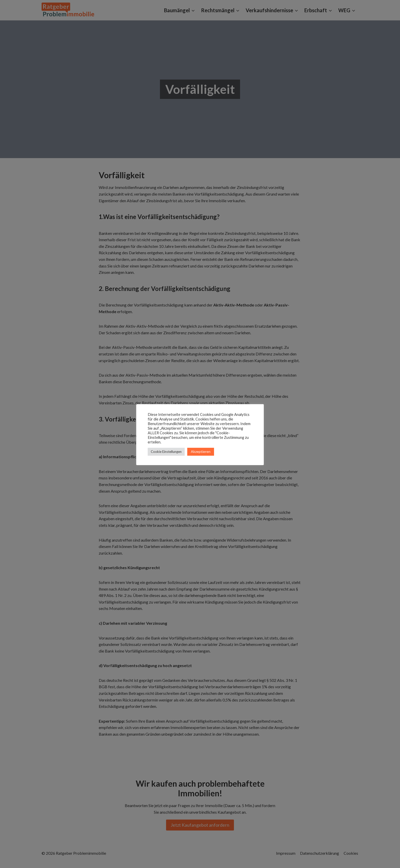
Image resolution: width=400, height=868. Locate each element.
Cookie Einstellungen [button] (166, 452)
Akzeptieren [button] (201, 451)
